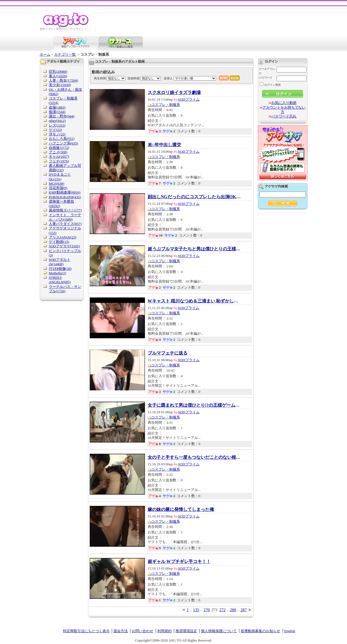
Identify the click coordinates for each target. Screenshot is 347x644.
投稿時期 (134, 78)
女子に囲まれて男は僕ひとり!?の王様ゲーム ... (195, 405)
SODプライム (189, 99)
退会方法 (121, 631)
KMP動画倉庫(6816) (65, 192)
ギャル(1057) (59, 156)
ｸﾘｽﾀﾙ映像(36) (60, 269)
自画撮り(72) (59, 148)
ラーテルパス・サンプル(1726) (65, 289)
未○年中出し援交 (165, 145)
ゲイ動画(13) (59, 242)
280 (233, 610)
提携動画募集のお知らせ (260, 631)
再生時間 (100, 78)
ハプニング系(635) (63, 143)
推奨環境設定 (186, 631)
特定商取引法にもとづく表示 (86, 631)
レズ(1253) (57, 125)
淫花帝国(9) (58, 188)
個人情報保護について (219, 631)
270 (207, 610)
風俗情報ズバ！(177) (65, 210)
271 (215, 610)
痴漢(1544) (57, 112)
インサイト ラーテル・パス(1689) (65, 217)
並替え (168, 78)
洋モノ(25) (57, 134)
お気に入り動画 (284, 103)
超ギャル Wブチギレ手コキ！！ (179, 562)
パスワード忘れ (284, 116)
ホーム (45, 54)
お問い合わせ (142, 631)
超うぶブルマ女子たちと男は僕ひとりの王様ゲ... (195, 249)
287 (244, 610)
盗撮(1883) (57, 107)
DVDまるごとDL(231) (60, 177)
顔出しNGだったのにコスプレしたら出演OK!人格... (195, 197)
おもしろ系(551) (62, 139)
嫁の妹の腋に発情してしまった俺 (181, 509)
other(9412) (57, 121)
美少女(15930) (60, 85)
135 (196, 610)
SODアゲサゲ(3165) (64, 246)
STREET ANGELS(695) (60, 280)
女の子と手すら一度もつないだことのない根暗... (195, 457)
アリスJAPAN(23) (63, 237)
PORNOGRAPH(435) (65, 197)
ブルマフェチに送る (168, 353)
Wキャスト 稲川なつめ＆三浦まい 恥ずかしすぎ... (195, 301)
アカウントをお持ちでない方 (284, 110)
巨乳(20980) (58, 72)
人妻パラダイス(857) (65, 224)
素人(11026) (58, 76)
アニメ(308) (58, 152)
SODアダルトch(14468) (60, 262)
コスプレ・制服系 (166, 105)
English (290, 631)
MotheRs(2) (58, 273)
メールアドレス (267, 71)
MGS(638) (57, 183)
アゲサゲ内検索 (276, 186)
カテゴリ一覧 (65, 54)
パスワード (266, 78)
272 (223, 610)
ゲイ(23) (55, 130)
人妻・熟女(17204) (63, 80)
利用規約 (165, 631)
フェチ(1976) (59, 161)
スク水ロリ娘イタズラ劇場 (174, 93)
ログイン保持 (270, 85)
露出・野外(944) (62, 116)
